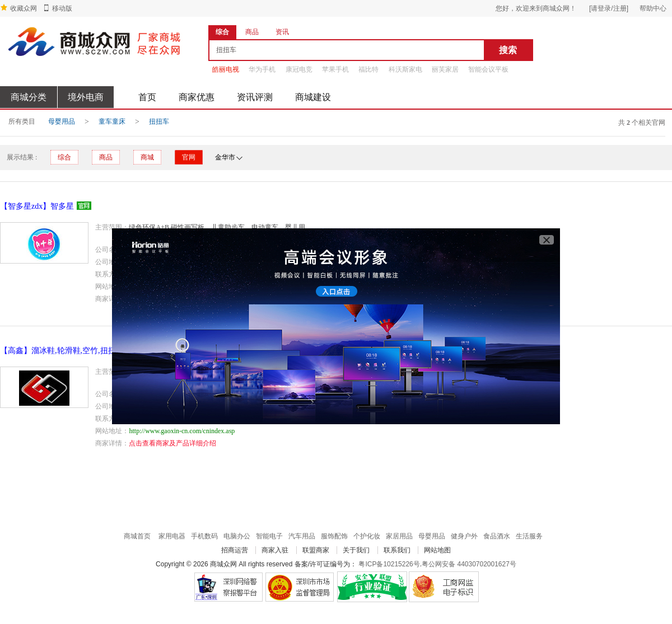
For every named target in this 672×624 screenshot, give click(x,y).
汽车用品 (302, 536)
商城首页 (137, 536)
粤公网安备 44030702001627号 (469, 564)
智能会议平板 (488, 69)
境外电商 (86, 97)
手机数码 (204, 536)
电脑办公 (237, 536)
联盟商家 (316, 550)
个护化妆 (367, 536)
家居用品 (399, 536)
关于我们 (356, 550)
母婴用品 (62, 121)
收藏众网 (24, 8)
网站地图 (437, 550)
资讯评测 (255, 97)
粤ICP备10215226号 (389, 564)
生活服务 (529, 536)
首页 (147, 97)
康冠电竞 (299, 69)
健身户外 (464, 536)
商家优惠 (197, 97)
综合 (64, 157)
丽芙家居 (445, 69)
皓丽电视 (226, 69)
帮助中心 (653, 8)
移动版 (62, 8)
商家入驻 (275, 550)
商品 (106, 157)
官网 (189, 157)
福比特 (368, 69)
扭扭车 (159, 121)
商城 (147, 157)
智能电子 (269, 536)
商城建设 (313, 97)
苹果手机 (335, 69)
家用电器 (172, 536)
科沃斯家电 (405, 69)
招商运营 (235, 550)
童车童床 (112, 121)
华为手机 (262, 69)
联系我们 (397, 550)
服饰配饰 (334, 536)
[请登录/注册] (609, 8)
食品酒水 (497, 536)
